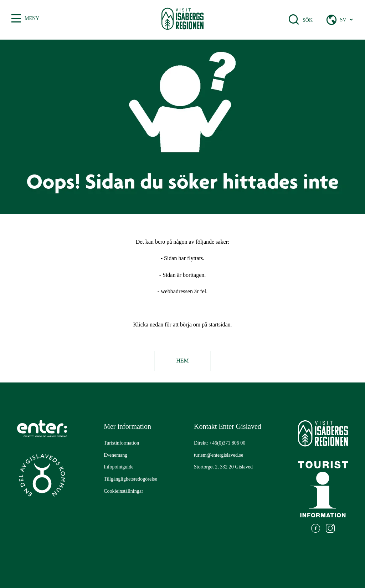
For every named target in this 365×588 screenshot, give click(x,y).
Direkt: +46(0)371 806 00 (220, 443)
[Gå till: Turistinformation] (121, 443)
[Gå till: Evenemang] (115, 455)
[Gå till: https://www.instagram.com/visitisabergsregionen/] (330, 529)
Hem (182, 361)
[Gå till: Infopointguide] (119, 467)
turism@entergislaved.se (219, 455)
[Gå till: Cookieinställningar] (123, 491)
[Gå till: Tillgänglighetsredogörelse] (130, 479)
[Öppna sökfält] (294, 20)
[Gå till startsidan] (183, 20)
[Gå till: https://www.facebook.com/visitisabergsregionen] (316, 529)
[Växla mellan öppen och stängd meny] (16, 19)
